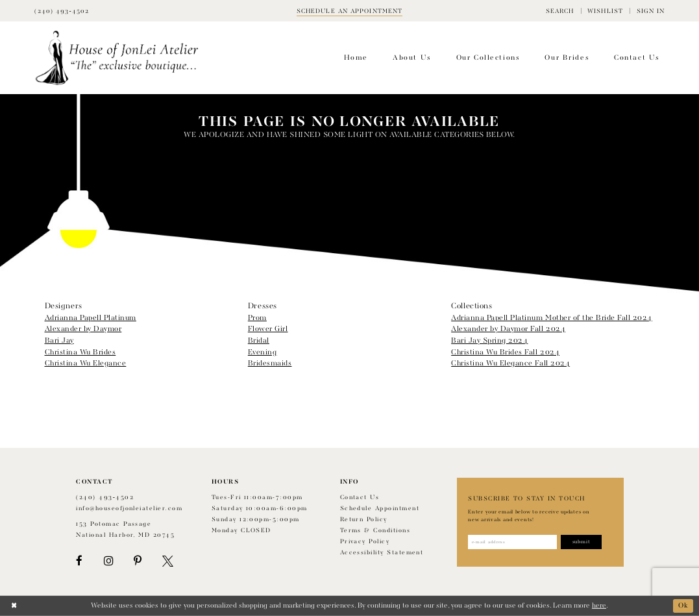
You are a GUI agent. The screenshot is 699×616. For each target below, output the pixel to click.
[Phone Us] (62, 11)
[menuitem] (560, 11)
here (599, 606)
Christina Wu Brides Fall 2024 (505, 352)
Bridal (259, 341)
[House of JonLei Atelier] (117, 58)
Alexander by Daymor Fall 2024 (508, 329)
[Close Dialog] (14, 606)
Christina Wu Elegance (86, 363)
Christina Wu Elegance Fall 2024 (510, 363)
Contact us (360, 498)
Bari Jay (59, 341)
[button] (560, 11)
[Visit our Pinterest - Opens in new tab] (138, 561)
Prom (257, 318)
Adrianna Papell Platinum (91, 318)
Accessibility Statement (382, 553)
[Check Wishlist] (605, 11)
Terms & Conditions (375, 531)
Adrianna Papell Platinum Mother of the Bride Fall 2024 (552, 318)
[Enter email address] (512, 542)
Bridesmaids (270, 363)
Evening (263, 352)
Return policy (364, 520)
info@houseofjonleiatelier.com (129, 509)
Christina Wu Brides (80, 352)
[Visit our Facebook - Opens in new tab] (79, 561)
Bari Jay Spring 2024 (489, 341)
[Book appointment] (350, 11)
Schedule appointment (380, 509)
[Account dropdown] (650, 11)
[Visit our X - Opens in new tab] (168, 561)
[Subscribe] (582, 542)
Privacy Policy (365, 542)
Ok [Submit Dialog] (683, 606)
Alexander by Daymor (83, 329)
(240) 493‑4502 (105, 498)
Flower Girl (268, 329)
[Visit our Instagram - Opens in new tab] (108, 561)
